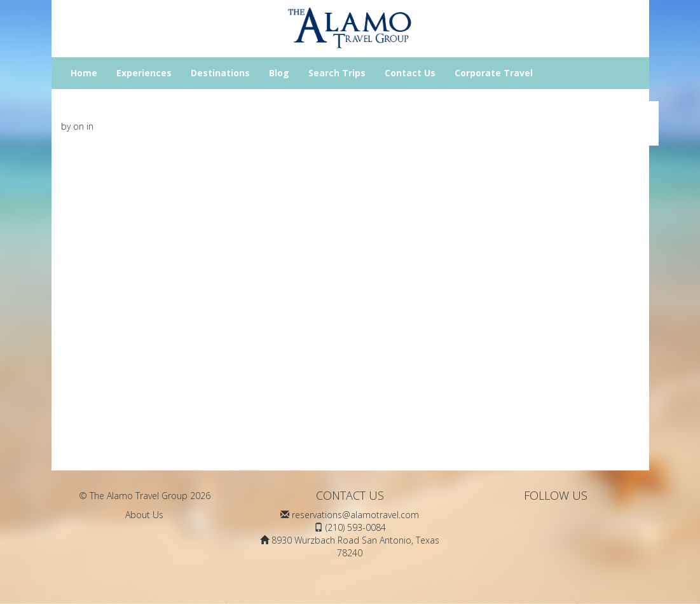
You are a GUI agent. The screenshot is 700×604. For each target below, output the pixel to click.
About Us (144, 515)
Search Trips (337, 73)
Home (84, 73)
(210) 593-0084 (356, 527)
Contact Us (410, 73)
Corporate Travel (494, 73)
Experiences (144, 73)
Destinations (220, 73)
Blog (279, 73)
